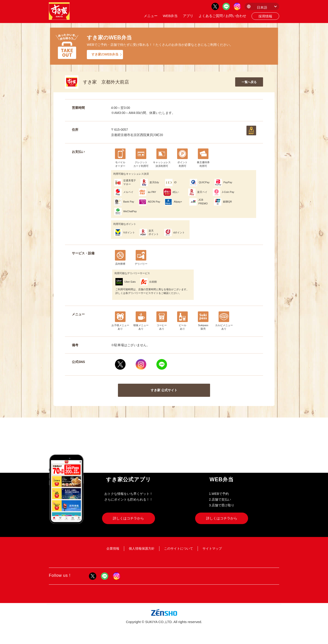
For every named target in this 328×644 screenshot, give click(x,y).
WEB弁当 (170, 16)
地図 (251, 131)
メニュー (151, 16)
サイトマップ (212, 548)
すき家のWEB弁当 (105, 54)
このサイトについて (179, 548)
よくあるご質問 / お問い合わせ (223, 16)
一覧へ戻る (249, 82)
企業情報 (113, 548)
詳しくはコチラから (128, 518)
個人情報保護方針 (142, 548)
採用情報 (265, 16)
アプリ (188, 16)
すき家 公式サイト (164, 390)
